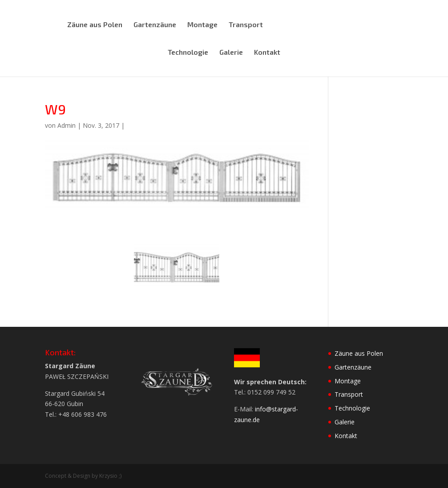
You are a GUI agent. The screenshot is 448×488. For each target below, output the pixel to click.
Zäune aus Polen (95, 25)
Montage (202, 25)
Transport (246, 25)
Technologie (188, 53)
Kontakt (267, 53)
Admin (67, 125)
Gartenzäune (155, 25)
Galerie (231, 53)
